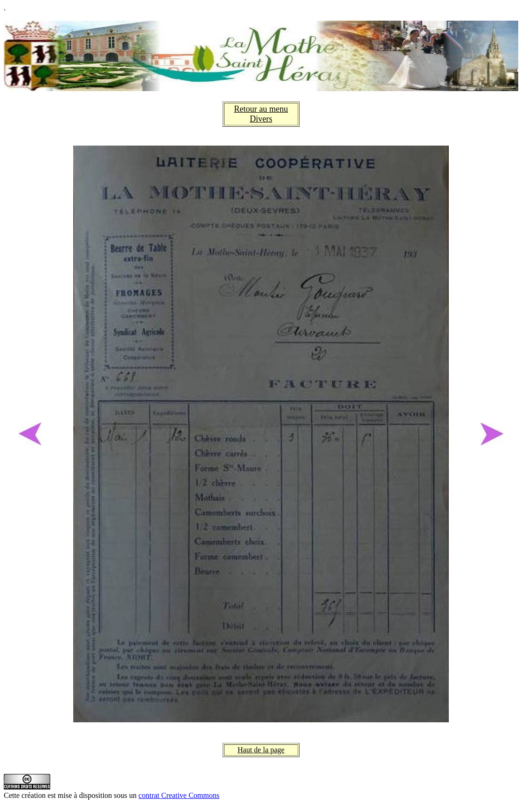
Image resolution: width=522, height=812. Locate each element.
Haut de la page (261, 750)
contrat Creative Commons (179, 795)
